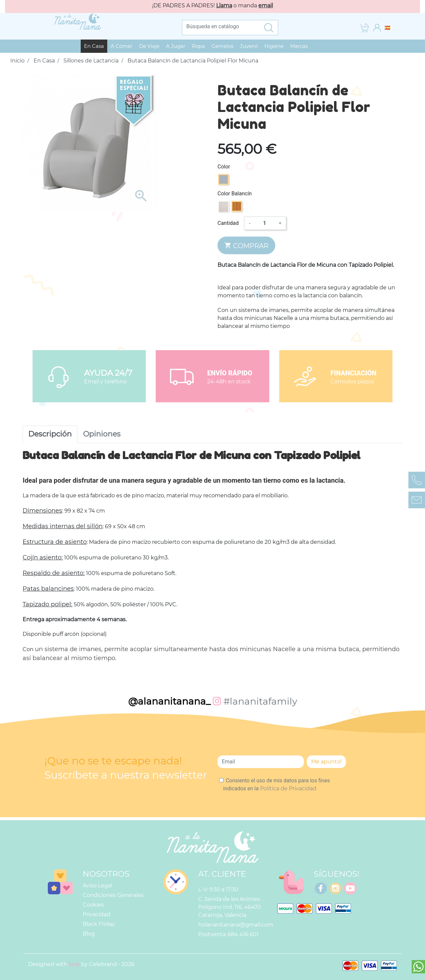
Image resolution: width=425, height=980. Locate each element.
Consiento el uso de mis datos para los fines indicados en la (276, 784)
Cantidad (228, 223)
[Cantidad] (265, 223)
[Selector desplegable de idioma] (387, 27)
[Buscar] (221, 27)
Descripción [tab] (50, 434)
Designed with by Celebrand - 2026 (81, 964)
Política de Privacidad (288, 788)
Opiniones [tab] (102, 434)
